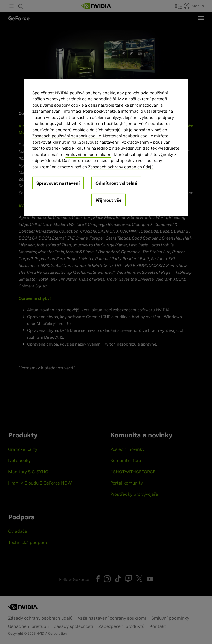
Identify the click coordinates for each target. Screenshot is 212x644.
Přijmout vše (108, 200)
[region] (106, 147)
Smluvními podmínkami (88, 154)
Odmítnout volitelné (116, 183)
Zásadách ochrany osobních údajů (121, 166)
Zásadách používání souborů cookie (67, 136)
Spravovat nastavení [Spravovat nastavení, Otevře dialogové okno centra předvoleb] (58, 183)
